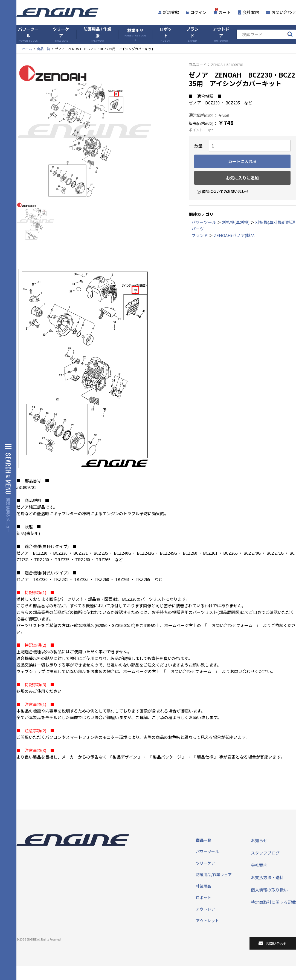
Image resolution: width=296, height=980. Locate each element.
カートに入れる (243, 161)
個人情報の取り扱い (269, 890)
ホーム (27, 49)
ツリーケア (61, 34)
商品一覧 (43, 49)
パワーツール (28, 34)
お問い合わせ (281, 12)
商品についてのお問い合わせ (220, 187)
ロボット (166, 34)
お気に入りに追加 (242, 178)
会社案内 (248, 12)
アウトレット (207, 921)
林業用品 (135, 34)
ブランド (192, 34)
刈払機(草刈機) (236, 222)
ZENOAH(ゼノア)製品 (234, 235)
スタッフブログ (265, 853)
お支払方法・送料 (267, 877)
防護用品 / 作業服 (97, 34)
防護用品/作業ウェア (214, 874)
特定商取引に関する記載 (273, 902)
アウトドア (221, 34)
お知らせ (259, 840)
